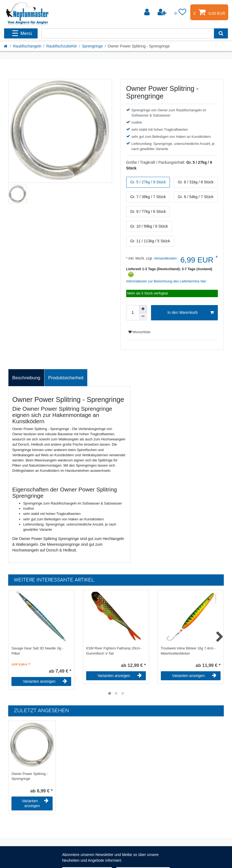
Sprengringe (92, 46)
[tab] (26, 378)
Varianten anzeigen (45, 681)
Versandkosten (165, 258)
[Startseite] (6, 46)
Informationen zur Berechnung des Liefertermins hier (166, 281)
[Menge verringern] (143, 317)
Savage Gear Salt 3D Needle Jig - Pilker (37, 651)
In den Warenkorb (191, 313)
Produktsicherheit (66, 378)
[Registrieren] (162, 12)
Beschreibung (26, 378)
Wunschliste (139, 332)
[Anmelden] (147, 12)
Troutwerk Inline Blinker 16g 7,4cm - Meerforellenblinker (188, 651)
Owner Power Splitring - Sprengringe (30, 776)
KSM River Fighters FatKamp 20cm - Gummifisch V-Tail (114, 651)
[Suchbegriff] (128, 33)
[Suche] (221, 33)
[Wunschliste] (180, 12)
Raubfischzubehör (62, 46)
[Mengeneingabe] (133, 313)
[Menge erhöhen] (143, 309)
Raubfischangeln (27, 46)
